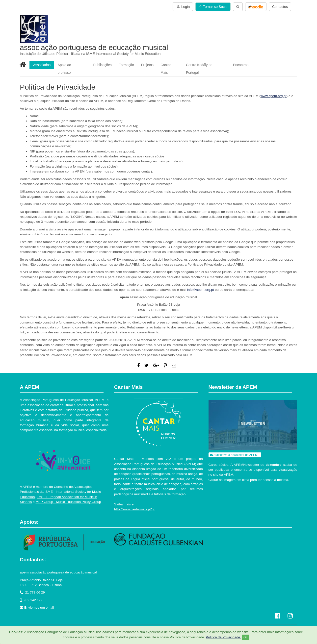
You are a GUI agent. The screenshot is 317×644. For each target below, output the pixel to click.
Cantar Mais (171, 65)
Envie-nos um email (39, 601)
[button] (256, 7)
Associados (42, 65)
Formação (127, 65)
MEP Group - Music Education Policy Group (68, 495)
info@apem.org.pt (201, 283)
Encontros (242, 65)
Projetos (148, 65)
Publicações (103, 65)
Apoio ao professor (72, 65)
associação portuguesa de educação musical (94, 47)
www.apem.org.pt (274, 89)
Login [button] (183, 7)
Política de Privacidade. (223, 637)
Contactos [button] (280, 7)
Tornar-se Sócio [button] (213, 7)
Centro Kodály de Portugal (207, 65)
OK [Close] (246, 637)
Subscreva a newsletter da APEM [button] (234, 448)
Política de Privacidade (66, 625)
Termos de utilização (34, 625)
